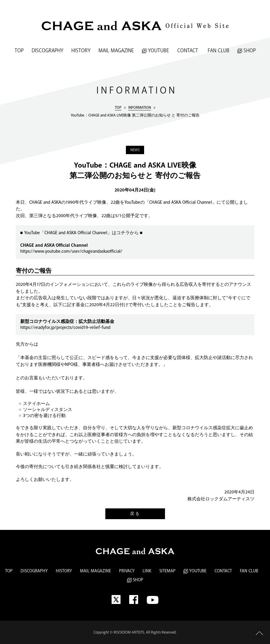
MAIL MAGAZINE (116, 51)
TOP (19, 51)
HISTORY (81, 51)
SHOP (247, 51)
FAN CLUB (218, 51)
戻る (135, 514)
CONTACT (188, 51)
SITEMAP (167, 571)
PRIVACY (127, 571)
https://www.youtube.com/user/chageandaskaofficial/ (71, 252)
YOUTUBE (156, 51)
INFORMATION (140, 107)
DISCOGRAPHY (47, 51)
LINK (147, 571)
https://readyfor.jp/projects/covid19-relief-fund (65, 328)
